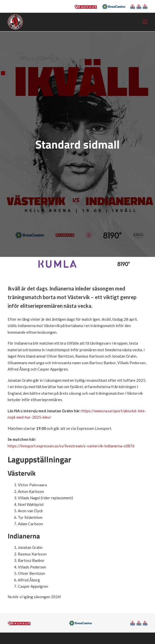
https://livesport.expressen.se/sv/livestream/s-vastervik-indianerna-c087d (71, 446)
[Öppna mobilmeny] (145, 22)
